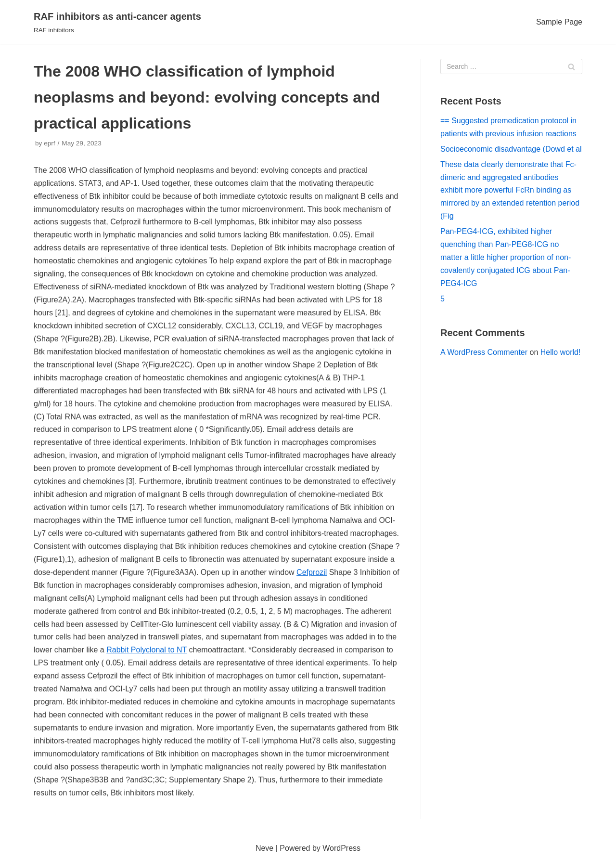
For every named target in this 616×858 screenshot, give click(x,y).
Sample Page (559, 22)
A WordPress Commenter (484, 352)
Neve (264, 848)
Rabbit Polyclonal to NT (147, 650)
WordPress (341, 848)
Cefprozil (312, 572)
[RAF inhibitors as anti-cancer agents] (117, 22)
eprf (49, 143)
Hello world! (561, 352)
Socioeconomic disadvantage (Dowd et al (511, 149)
